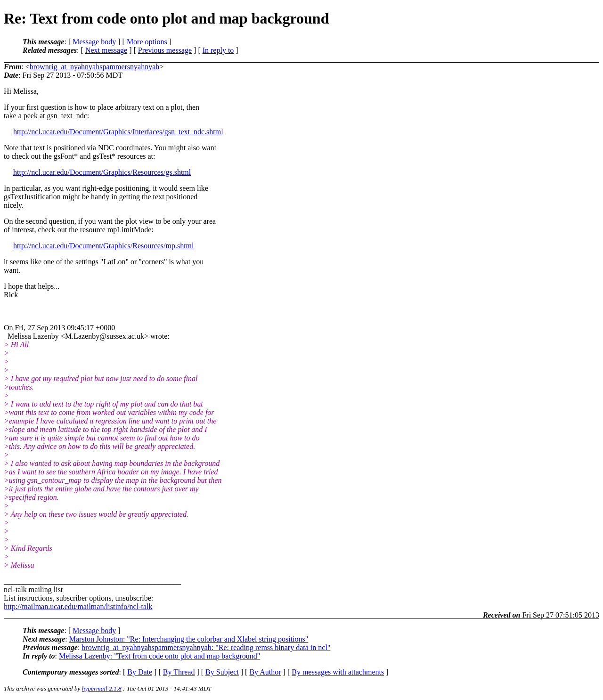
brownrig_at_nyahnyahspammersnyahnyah (94, 67)
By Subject (222, 672)
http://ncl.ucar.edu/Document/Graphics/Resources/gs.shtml (102, 172)
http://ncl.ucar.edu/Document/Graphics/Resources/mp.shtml (103, 246)
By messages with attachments (338, 672)
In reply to (218, 50)
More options (147, 42)
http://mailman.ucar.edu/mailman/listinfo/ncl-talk (78, 606)
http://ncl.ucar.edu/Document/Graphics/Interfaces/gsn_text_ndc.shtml (118, 132)
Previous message (165, 50)
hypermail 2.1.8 (102, 688)
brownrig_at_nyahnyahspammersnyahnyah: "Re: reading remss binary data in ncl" (206, 647)
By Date (140, 672)
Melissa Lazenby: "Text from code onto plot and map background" (159, 656)
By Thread (179, 672)
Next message (106, 50)
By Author (265, 672)
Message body (94, 42)
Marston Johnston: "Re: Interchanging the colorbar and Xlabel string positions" (189, 639)
